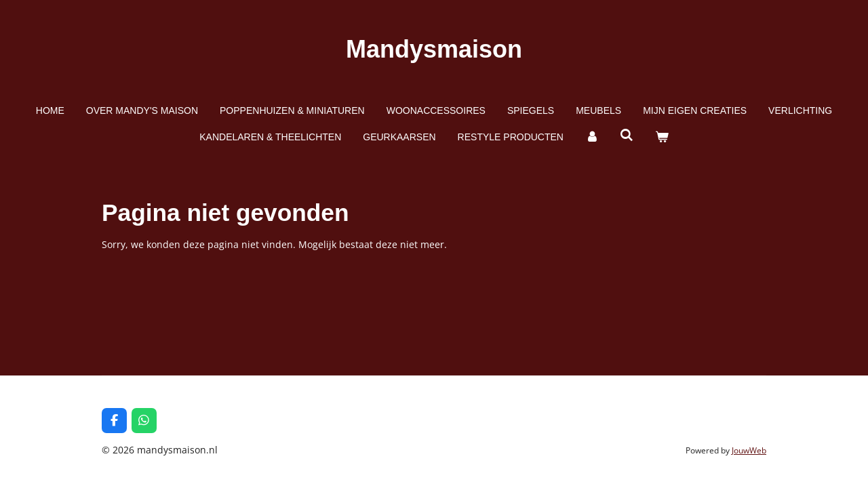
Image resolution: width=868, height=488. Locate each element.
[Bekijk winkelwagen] (662, 137)
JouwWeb (749, 450)
